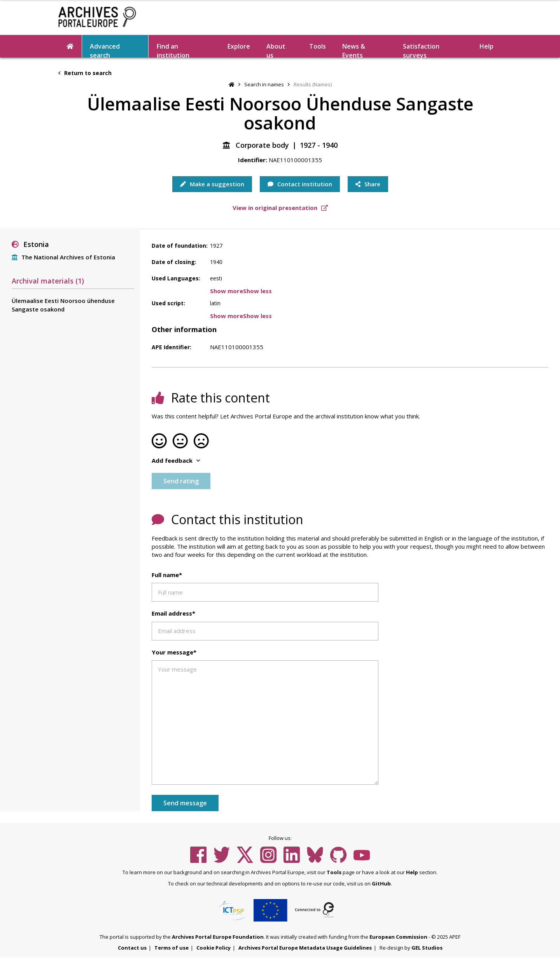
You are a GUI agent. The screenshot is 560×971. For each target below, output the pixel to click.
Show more (227, 291)
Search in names (264, 84)
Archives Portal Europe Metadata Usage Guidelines (305, 948)
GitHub (381, 884)
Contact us (132, 948)
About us (276, 50)
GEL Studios (427, 948)
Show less (257, 291)
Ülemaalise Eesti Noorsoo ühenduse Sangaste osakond (63, 305)
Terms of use (171, 948)
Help (486, 46)
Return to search (85, 73)
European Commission (398, 937)
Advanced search (105, 50)
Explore (239, 46)
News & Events (354, 50)
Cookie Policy (213, 948)
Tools (318, 46)
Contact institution (300, 184)
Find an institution (173, 50)
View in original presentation (280, 208)
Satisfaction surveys (421, 50)
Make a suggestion (212, 184)
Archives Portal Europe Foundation (218, 937)
